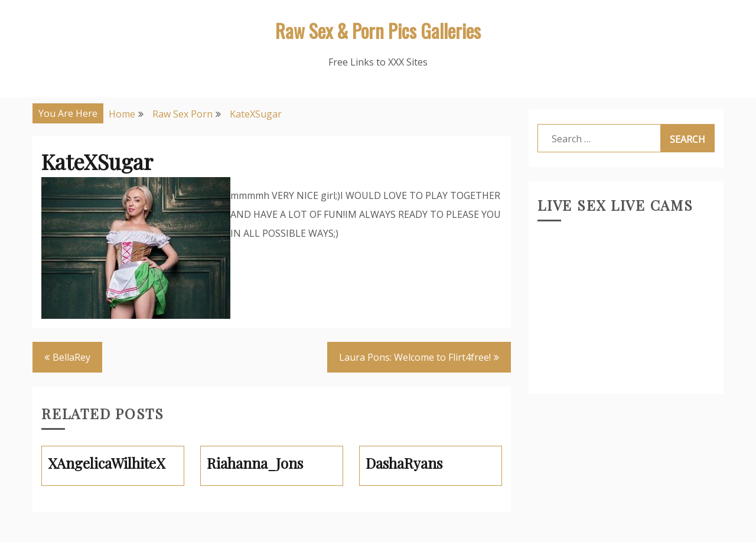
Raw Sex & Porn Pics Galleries (378, 30)
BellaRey (71, 357)
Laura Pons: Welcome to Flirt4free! (415, 357)
